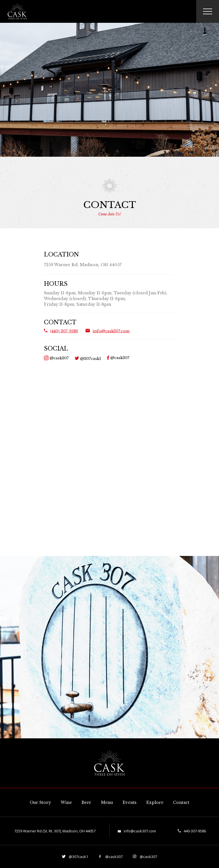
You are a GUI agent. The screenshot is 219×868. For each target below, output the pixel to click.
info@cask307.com (111, 331)
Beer (86, 802)
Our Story (40, 802)
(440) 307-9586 (64, 331)
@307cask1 (90, 359)
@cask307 (59, 358)
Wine (66, 802)
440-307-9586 (195, 831)
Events (130, 802)
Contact (181, 802)
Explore (155, 802)
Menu (107, 802)
